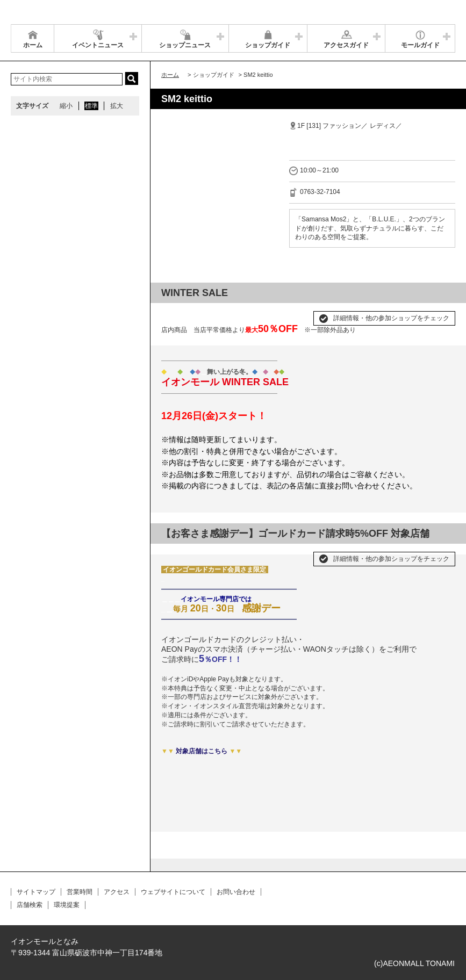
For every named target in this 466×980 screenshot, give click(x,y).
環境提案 (67, 905)
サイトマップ (36, 892)
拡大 (117, 106)
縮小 (66, 106)
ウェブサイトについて (173, 892)
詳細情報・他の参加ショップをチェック (391, 318)
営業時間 (80, 892)
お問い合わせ (236, 892)
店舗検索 (30, 905)
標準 (91, 106)
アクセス (117, 892)
